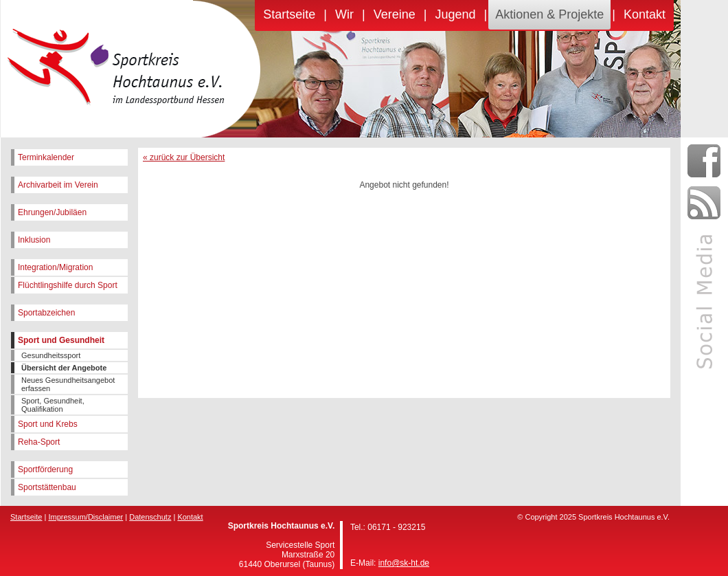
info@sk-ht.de (404, 563)
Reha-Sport (39, 442)
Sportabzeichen (46, 313)
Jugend (455, 14)
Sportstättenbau (47, 487)
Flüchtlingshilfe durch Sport (68, 285)
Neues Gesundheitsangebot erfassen (68, 384)
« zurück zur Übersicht (184, 157)
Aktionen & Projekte (549, 14)
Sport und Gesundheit (61, 340)
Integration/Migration (55, 267)
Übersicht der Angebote (64, 368)
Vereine (395, 14)
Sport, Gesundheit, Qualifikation (53, 405)
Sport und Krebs (48, 424)
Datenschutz (150, 517)
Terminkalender (46, 157)
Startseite (289, 14)
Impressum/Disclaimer (86, 517)
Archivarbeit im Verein (58, 185)
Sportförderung (45, 469)
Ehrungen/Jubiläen (52, 212)
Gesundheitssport (51, 355)
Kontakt (645, 14)
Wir (344, 14)
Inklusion (34, 240)
